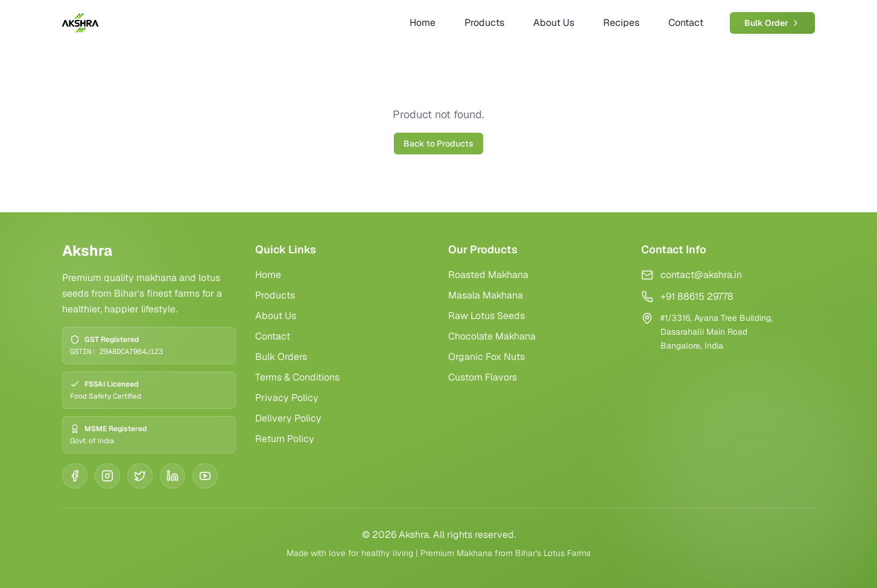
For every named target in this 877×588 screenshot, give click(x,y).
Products (275, 295)
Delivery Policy (288, 418)
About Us (276, 316)
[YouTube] (205, 476)
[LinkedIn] (173, 476)
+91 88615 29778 (697, 296)
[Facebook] (75, 476)
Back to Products (438, 144)
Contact (273, 336)
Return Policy (285, 439)
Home (268, 275)
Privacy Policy (287, 398)
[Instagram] (107, 476)
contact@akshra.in (701, 275)
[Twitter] (140, 476)
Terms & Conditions (297, 377)
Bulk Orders (281, 357)
